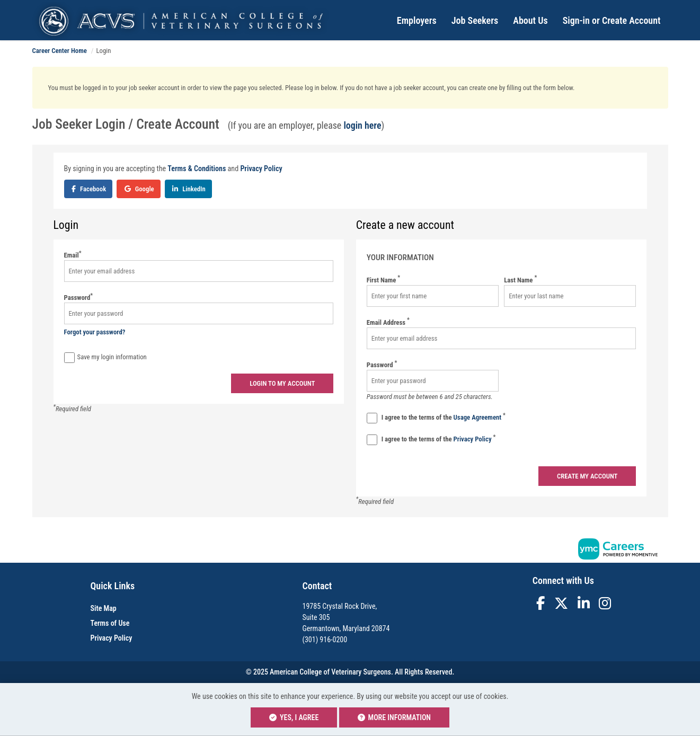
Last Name (520, 280)
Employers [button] (417, 20)
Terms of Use (110, 623)
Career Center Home (60, 51)
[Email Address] (502, 338)
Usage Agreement (479, 417)
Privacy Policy (261, 169)
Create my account (587, 476)
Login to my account (282, 383)
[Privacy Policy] (372, 440)
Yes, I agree (294, 717)
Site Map (104, 608)
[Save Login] (69, 358)
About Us (530, 20)
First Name (384, 280)
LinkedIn (189, 189)
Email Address (388, 322)
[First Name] (433, 296)
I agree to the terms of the (436, 418)
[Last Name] (570, 296)
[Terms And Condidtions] (372, 418)
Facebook (89, 189)
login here (362, 125)
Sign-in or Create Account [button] (612, 20)
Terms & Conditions (197, 169)
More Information (394, 717)
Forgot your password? (95, 332)
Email (73, 255)
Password (79, 297)
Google (139, 189)
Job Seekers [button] (475, 20)
